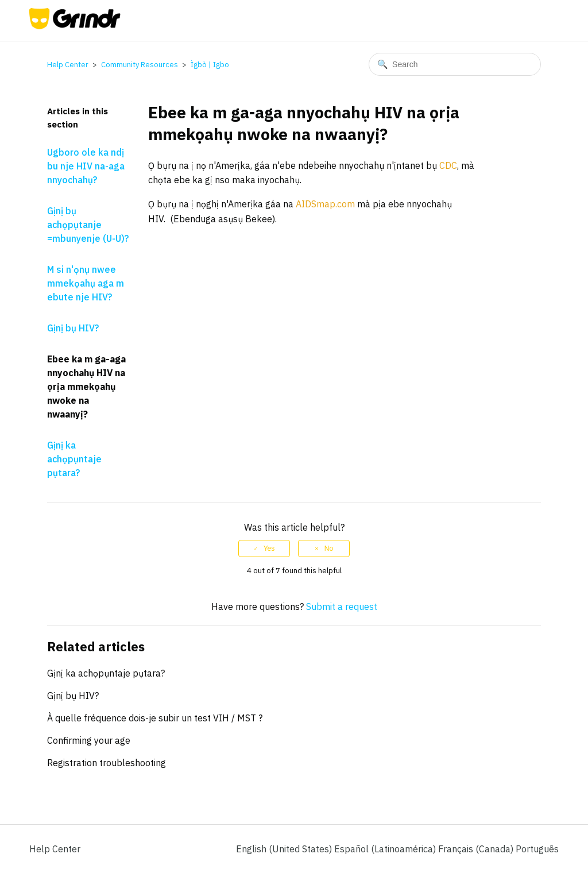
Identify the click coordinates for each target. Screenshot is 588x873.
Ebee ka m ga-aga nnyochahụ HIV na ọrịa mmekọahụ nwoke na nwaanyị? (86, 387)
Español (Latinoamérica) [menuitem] (386, 849)
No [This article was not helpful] (329, 548)
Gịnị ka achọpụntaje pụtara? (74, 459)
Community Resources (140, 65)
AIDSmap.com (325, 204)
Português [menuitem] (537, 849)
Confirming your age (89, 740)
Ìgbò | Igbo (210, 65)
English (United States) (285, 849)
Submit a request (342, 607)
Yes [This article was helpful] (269, 548)
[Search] (455, 64)
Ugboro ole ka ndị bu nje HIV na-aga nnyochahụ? (86, 166)
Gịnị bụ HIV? (73, 328)
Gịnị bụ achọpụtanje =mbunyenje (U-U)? (88, 225)
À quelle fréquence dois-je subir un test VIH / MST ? (155, 718)
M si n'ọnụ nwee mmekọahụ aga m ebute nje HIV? (86, 283)
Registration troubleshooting (107, 763)
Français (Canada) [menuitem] (477, 849)
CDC (448, 165)
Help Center (68, 65)
